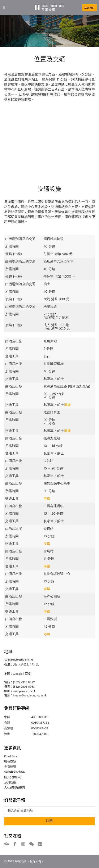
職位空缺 (10, 762)
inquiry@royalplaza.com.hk (30, 695)
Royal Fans (11, 756)
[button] (4, 8)
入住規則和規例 (14, 788)
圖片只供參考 (13, 777)
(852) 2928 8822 (24, 682)
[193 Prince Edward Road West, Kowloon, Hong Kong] (49, 138)
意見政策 (10, 782)
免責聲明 (10, 767)
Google (18, 674)
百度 (28, 674)
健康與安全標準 (14, 772)
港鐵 (67, 405)
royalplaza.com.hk (24, 691)
